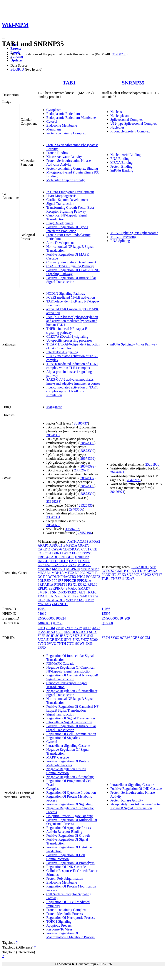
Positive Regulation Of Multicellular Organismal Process (72, 822)
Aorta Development (60, 243)
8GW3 (80, 644)
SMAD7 (84, 588)
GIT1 (70, 557)
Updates (17, 60)
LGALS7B (59, 565)
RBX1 (73, 584)
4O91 (84, 632)
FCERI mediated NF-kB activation (71, 297)
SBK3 (122, 575)
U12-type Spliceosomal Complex (133, 123)
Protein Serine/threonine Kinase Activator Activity (68, 163)
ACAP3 (83, 541)
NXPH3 (92, 573)
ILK (140, 571)
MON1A (57, 573)
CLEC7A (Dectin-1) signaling (67, 336)
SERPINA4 (57, 588)
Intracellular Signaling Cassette (68, 746)
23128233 (53, 502)
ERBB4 (43, 557)
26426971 (117, 472)
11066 (106, 609)
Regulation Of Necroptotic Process (71, 918)
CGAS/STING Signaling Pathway (70, 266)
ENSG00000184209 (116, 618)
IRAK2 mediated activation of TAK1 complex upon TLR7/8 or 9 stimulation (72, 391)
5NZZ (85, 640)
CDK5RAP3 (72, 549)
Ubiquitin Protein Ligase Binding (70, 816)
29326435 (86, 505)
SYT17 (157, 575)
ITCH (54, 561)
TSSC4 (93, 596)
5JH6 (68, 640)
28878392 (53, 435)
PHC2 (81, 577)
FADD (54, 557)
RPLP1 (43, 588)
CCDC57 (108, 571)
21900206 (119, 54)
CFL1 (85, 549)
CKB (94, 549)
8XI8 (89, 644)
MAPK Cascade (58, 757)
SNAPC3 (133, 575)
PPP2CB (70, 581)
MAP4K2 (150, 571)
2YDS (69, 628)
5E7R (42, 636)
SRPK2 (146, 575)
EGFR (76, 553)
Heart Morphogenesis (61, 196)
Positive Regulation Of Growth (68, 835)
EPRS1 (87, 553)
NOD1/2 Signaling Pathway (66, 293)
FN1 (62, 557)
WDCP (60, 600)
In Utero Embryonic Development (70, 192)
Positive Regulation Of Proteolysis (70, 863)
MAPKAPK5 (90, 569)
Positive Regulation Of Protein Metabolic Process (68, 763)
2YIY (78, 628)
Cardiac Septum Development (67, 200)
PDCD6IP (52, 577)
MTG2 (69, 573)
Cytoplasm (54, 110)
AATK (72, 541)
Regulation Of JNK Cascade (66, 867)
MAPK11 (59, 569)
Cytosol (52, 121)
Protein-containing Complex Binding (72, 168)
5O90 (94, 640)
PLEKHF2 (109, 575)
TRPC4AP (80, 596)
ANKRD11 (141, 567)
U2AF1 (131, 579)
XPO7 (90, 600)
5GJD (50, 636)
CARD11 (44, 549)
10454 (42, 609)
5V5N (42, 644)
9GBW (125, 638)
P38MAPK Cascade (60, 664)
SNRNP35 (133, 83)
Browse (16, 49)
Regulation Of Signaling (63, 738)
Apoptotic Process (59, 925)
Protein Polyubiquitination (65, 878)
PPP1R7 (57, 581)
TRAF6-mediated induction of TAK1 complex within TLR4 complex (72, 366)
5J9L (91, 636)
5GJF (59, 636)
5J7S (76, 636)
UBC (41, 600)
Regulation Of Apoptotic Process (69, 828)
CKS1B (121, 571)
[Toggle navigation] (3, 38)
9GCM (145, 638)
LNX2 (72, 565)
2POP (60, 628)
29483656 (76, 509)
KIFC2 (63, 561)
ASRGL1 (56, 545)
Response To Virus (59, 929)
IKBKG (43, 561)
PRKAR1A (45, 584)
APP (153, 567)
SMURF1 (44, 592)
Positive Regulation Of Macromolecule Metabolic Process (70, 935)
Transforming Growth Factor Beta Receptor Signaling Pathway (70, 209)
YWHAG (44, 604)
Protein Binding (57, 153)
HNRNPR (82, 557)
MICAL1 (44, 573)
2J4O (41, 628)
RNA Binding (120, 159)
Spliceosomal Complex (126, 120)
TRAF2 (91, 592)
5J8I (83, 636)
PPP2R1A (84, 581)
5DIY (93, 632)
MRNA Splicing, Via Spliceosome (134, 233)
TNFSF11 (118, 579)
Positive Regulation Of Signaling (69, 804)
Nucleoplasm (119, 116)
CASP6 (57, 549)
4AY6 (96, 628)
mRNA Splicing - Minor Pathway (134, 344)
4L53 (76, 632)
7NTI (71, 644)
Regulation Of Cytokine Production (71, 792)
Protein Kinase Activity (127, 800)
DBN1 (57, 553)
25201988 (152, 464)
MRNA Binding (121, 163)
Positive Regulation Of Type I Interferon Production (67, 229)
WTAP (71, 600)
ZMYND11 (60, 604)
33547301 (53, 517)
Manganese (54, 407)
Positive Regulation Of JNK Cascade (136, 789)
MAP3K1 (84, 565)
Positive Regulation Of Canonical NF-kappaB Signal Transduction (73, 708)
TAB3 (81, 592)
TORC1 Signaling (59, 921)
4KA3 (51, 632)
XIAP (80, 600)
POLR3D (44, 581)
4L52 (68, 632)
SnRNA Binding (122, 170)
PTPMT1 (61, 584)
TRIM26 (55, 596)
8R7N (106, 638)
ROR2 (82, 584)
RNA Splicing (120, 241)
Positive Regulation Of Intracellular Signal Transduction (71, 280)
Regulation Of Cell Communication (71, 734)
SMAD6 (72, 588)
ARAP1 (43, 545)
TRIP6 (67, 596)
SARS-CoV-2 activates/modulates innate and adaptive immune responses (73, 381)
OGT (41, 577)
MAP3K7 (44, 569)
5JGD (59, 640)
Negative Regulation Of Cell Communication (66, 771)
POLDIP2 (93, 577)
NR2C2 (80, 573)
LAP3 (73, 561)
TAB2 (72, 592)
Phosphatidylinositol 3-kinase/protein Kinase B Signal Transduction (136, 806)
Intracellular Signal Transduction (69, 722)
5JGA (42, 640)
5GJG (68, 636)
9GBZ (135, 638)
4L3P (59, 632)
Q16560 (107, 623)
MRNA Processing (123, 237)
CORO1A (44, 553)
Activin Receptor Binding (64, 832)
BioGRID (17, 69)
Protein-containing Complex (66, 133)
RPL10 (92, 584)
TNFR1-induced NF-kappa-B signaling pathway (67, 331)
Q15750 (57, 623)
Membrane (54, 129)
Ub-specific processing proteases (69, 340)
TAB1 (69, 83)
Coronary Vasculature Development (71, 262)
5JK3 (76, 640)
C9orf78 (84, 545)
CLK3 (132, 571)
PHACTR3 (68, 577)
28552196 (85, 533)
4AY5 (87, 628)
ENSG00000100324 (52, 618)
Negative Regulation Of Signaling (70, 777)
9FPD (42, 647)
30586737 (81, 423)
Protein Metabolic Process (65, 914)
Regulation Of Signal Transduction (71, 718)
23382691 (81, 470)
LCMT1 (84, 561)
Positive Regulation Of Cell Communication (66, 857)
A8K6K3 (44, 623)
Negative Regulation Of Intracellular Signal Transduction (72, 693)
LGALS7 (44, 565)
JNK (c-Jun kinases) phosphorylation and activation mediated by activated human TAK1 (72, 321)
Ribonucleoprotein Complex (130, 131)
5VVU (52, 644)
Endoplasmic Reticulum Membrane (71, 118)
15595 (106, 614)
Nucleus (116, 112)
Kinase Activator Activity (64, 157)
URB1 (50, 600)
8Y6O (115, 638)
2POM (51, 628)
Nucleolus (117, 127)
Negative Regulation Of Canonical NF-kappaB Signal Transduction (70, 669)
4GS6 (42, 632)
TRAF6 (43, 596)
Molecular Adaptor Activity (66, 180)
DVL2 (67, 553)
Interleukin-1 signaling (62, 352)
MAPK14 (73, 569)
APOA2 (95, 541)
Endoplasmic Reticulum (63, 114)
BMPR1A (70, 545)
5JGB (50, 640)
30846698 (53, 525)
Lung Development (60, 223)
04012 (42, 614)
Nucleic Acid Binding (125, 155)
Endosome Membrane (62, 125)
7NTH (62, 644)
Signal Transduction (60, 204)
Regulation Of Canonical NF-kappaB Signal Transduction (72, 677)
